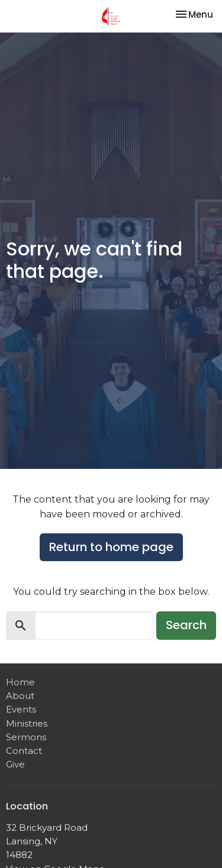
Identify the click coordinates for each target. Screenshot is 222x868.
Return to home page (111, 547)
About (20, 696)
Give (15, 764)
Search (186, 625)
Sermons (26, 737)
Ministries (27, 723)
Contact (24, 751)
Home (20, 682)
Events (21, 709)
